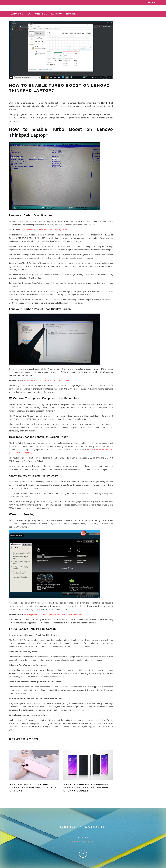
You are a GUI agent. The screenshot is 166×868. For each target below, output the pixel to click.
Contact (84, 837)
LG (29, 14)
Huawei (72, 14)
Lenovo (57, 14)
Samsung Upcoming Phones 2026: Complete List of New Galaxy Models (86, 788)
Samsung (17, 14)
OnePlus (41, 14)
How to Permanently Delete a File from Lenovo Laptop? (48, 380)
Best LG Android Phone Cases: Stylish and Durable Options (33, 788)
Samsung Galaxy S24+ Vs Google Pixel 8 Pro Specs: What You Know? (53, 614)
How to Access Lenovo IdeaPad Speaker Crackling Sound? (44, 230)
